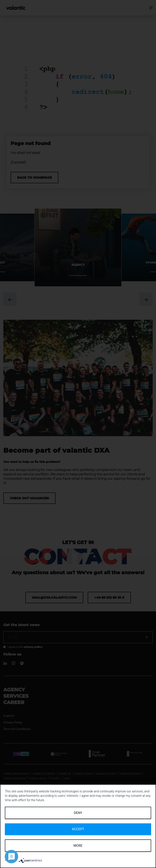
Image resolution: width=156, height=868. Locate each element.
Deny (78, 813)
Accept (78, 829)
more (78, 846)
